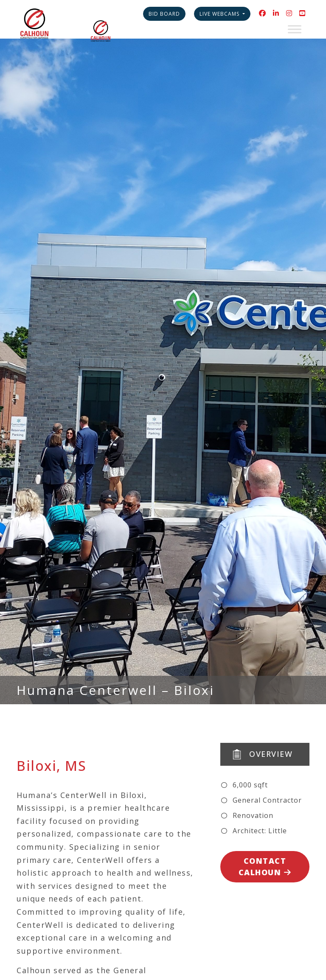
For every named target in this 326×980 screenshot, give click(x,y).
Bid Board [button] (164, 14)
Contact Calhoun (265, 867)
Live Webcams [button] (220, 14)
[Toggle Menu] (295, 29)
